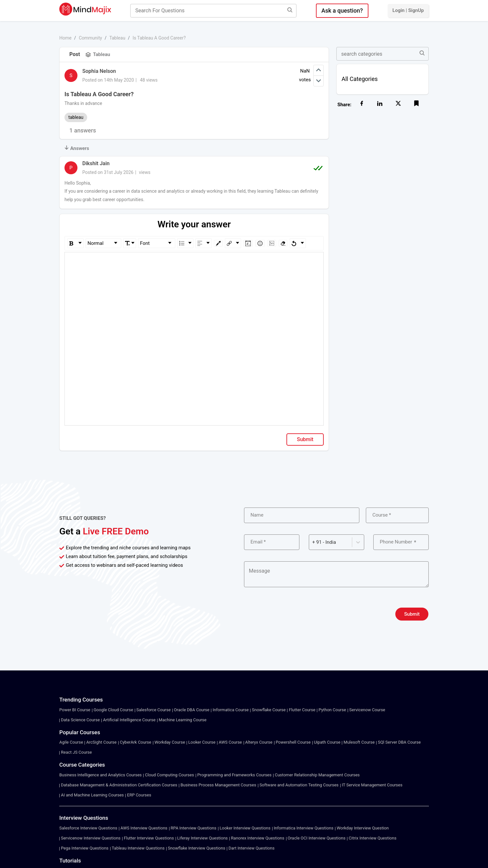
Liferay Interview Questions (203, 838)
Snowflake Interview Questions (197, 848)
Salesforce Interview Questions (88, 828)
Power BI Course (75, 710)
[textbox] (194, 262)
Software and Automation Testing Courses (299, 785)
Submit (305, 439)
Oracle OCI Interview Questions (317, 838)
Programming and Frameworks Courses (234, 775)
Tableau (117, 38)
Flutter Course (302, 710)
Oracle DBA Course (192, 710)
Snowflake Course (269, 710)
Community (90, 38)
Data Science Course (80, 720)
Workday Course (170, 742)
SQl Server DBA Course (399, 742)
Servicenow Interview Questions (91, 838)
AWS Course (230, 742)
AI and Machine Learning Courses (92, 795)
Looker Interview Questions (245, 828)
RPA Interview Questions (194, 828)
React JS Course (76, 752)
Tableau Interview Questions (138, 848)
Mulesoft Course (359, 742)
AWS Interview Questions (144, 828)
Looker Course (202, 742)
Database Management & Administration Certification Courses (119, 785)
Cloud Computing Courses (169, 775)
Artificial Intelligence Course (129, 720)
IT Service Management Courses (372, 785)
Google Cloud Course (113, 710)
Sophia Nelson (99, 71)
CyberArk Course (136, 742)
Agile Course (71, 742)
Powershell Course (293, 742)
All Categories (360, 79)
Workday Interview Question (363, 828)
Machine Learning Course (183, 720)
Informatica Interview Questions (304, 828)
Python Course (332, 710)
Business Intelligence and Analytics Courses (100, 775)
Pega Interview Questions (85, 848)
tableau (76, 117)
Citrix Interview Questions (372, 838)
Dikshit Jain (96, 163)
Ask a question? (342, 11)
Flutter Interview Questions (149, 838)
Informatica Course (231, 710)
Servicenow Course (367, 710)
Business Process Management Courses (218, 785)
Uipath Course (327, 742)
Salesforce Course (154, 710)
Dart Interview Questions (251, 848)
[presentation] (293, 614)
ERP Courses (139, 795)
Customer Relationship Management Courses (317, 775)
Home (65, 38)
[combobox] (313, 542)
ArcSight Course (101, 742)
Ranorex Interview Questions (258, 838)
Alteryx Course (259, 742)
